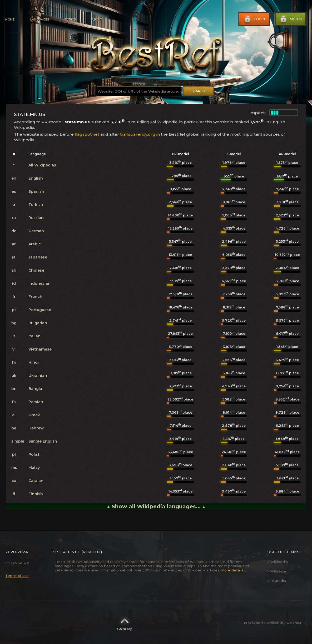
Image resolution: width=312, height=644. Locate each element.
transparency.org (138, 134)
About (97, 19)
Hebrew (36, 428)
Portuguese (40, 310)
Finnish (36, 494)
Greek (34, 415)
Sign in (291, 19)
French (35, 297)
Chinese (36, 270)
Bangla (35, 389)
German (36, 231)
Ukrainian (38, 376)
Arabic (35, 244)
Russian (36, 218)
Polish (34, 454)
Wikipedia (278, 562)
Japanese (38, 257)
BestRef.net (66, 552)
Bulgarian (38, 323)
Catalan (36, 481)
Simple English (43, 441)
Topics (70, 19)
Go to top (125, 623)
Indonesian (39, 283)
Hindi (34, 362)
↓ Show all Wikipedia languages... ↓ (156, 506)
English (36, 178)
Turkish (36, 205)
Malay (34, 468)
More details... (233, 570)
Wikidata (277, 571)
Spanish (36, 191)
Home (10, 19)
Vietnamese (40, 349)
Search (198, 91)
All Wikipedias (42, 165)
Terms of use (17, 576)
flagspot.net (87, 134)
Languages (40, 19)
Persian (36, 402)
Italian (34, 336)
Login (254, 19)
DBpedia (277, 581)
